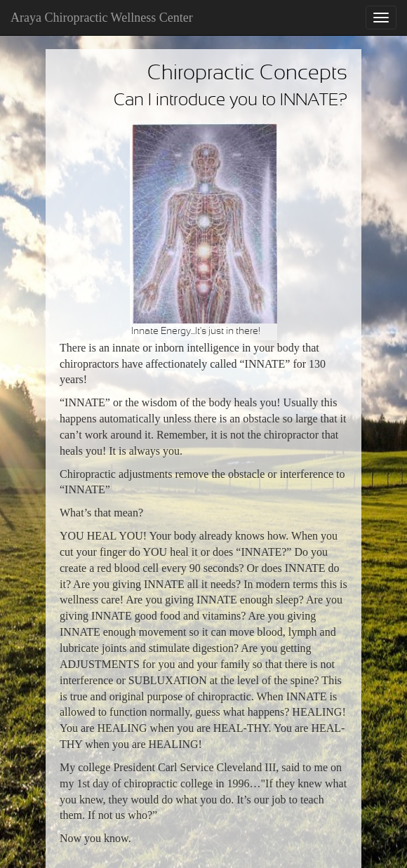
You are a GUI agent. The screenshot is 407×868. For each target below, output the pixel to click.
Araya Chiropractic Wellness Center (102, 18)
